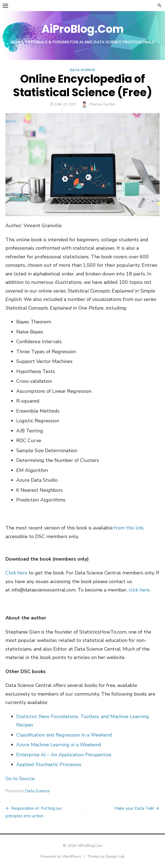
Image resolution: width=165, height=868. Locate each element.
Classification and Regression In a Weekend (64, 735)
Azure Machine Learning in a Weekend (59, 745)
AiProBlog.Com (83, 29)
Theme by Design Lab (106, 856)
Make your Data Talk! (134, 808)
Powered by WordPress (61, 856)
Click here (16, 573)
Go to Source (20, 779)
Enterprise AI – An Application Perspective (64, 755)
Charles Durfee (102, 104)
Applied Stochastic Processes (49, 764)
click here (139, 590)
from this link (129, 528)
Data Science (82, 70)
